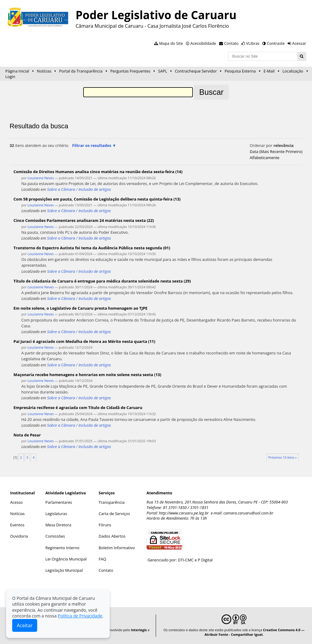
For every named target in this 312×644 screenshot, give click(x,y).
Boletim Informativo (117, 548)
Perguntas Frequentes (130, 71)
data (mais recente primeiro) (276, 151)
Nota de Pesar (27, 435)
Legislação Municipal (64, 570)
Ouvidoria (19, 536)
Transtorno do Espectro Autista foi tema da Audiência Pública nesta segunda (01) (92, 248)
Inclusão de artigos (95, 189)
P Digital (205, 560)
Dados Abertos (112, 536)
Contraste (276, 43)
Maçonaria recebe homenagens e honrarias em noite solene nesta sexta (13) (87, 375)
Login (10, 76)
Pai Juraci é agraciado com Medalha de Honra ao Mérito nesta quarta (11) (84, 341)
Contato (232, 43)
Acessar (299, 43)
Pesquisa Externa (240, 71)
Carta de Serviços (114, 514)
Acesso (16, 502)
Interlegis (139, 630)
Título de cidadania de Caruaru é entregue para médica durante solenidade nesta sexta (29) (102, 281)
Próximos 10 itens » (283, 457)
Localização (293, 71)
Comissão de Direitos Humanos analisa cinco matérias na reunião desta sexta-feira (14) (98, 172)
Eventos (17, 525)
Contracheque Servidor (196, 71)
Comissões (55, 536)
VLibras (253, 43)
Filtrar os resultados (92, 145)
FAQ (103, 559)
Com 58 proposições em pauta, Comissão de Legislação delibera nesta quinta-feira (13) (97, 199)
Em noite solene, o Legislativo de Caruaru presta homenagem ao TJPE (80, 308)
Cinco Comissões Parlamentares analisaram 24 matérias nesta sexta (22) (84, 220)
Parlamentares (59, 502)
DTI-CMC (186, 560)
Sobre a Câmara (61, 189)
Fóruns (105, 525)
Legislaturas (56, 514)
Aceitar (25, 625)
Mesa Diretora (58, 525)
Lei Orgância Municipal (66, 559)
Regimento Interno (62, 548)
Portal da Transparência (81, 71)
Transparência (112, 502)
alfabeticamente (265, 158)
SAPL (163, 71)
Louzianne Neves (41, 178)
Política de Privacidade (80, 616)
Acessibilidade (203, 43)
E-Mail (269, 71)
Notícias (44, 71)
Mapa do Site (171, 43)
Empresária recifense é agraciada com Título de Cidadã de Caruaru (78, 407)
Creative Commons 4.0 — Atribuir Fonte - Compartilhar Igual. (254, 632)
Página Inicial (17, 71)
